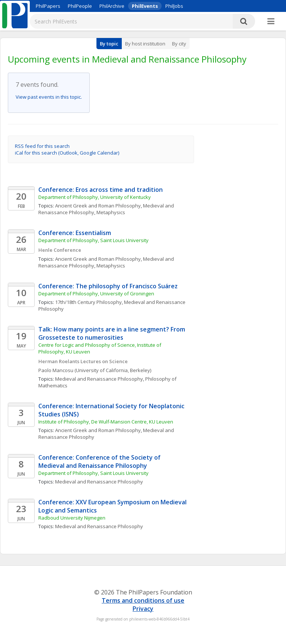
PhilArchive (112, 6)
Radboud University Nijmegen (72, 518)
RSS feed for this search (42, 146)
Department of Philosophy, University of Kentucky (95, 197)
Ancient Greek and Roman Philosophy (98, 206)
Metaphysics (111, 212)
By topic (109, 44)
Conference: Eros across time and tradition (101, 190)
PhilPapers (48, 6)
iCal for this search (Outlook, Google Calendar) (67, 153)
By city (179, 44)
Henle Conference (60, 250)
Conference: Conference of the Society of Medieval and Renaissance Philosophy (100, 461)
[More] (271, 22)
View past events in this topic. (49, 97)
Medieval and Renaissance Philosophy (99, 379)
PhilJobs (174, 6)
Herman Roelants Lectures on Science (83, 361)
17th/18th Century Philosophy (88, 302)
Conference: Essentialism (75, 233)
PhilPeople (80, 6)
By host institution (145, 44)
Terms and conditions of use (143, 600)
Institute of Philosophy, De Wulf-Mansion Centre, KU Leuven (106, 422)
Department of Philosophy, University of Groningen (96, 294)
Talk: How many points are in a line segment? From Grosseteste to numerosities (112, 333)
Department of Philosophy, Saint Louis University (93, 240)
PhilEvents (145, 6)
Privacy (143, 609)
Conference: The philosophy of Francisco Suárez (108, 286)
